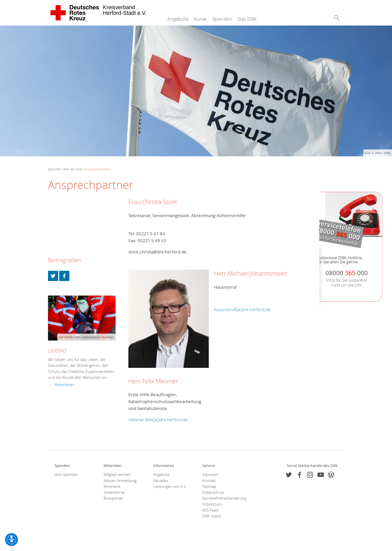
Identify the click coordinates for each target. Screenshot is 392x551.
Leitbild (57, 350)
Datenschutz (213, 492)
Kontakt (209, 481)
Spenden (222, 19)
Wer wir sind (72, 169)
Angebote (178, 19)
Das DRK (247, 19)
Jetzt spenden (66, 474)
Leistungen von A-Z (170, 486)
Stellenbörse (114, 492)
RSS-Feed (210, 510)
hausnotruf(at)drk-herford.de (242, 309)
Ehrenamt (112, 486)
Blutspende (113, 498)
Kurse (200, 19)
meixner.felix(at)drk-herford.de (158, 420)
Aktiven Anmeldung (120, 481)
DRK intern (212, 516)
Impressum (212, 504)
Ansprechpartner (97, 169)
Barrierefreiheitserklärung (221, 498)
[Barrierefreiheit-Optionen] (11, 540)
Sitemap (209, 486)
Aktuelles (161, 481)
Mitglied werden (117, 474)
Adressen (210, 474)
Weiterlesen (64, 385)
